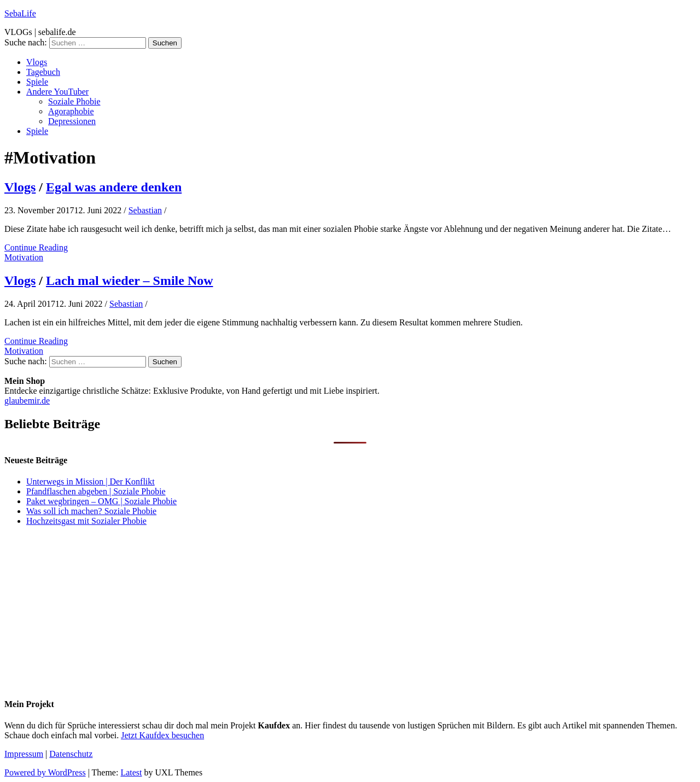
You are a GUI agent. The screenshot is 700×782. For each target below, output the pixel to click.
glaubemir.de (27, 401)
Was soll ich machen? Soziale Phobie (91, 511)
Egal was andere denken (114, 187)
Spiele (37, 82)
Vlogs (37, 62)
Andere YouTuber (57, 92)
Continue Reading (36, 247)
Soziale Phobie (74, 101)
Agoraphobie (71, 111)
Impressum (24, 754)
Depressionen (72, 121)
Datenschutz (71, 754)
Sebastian (145, 210)
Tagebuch (43, 72)
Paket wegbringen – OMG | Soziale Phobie (101, 501)
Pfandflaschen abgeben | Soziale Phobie (96, 491)
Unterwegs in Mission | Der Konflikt (91, 482)
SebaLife (20, 13)
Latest (131, 772)
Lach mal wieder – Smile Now (130, 281)
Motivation (24, 257)
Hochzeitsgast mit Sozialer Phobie (86, 521)
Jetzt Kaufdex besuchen (162, 735)
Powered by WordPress (45, 772)
